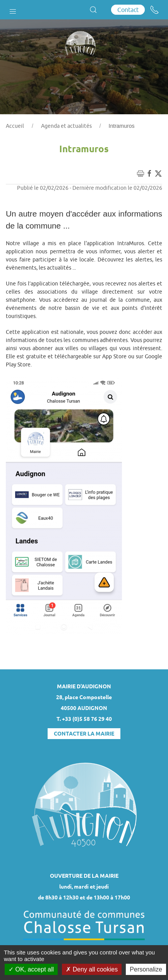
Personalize (146, 969)
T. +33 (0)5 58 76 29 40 (84, 719)
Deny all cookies (92, 969)
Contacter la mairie (84, 734)
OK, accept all (31, 969)
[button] (13, 10)
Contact (128, 10)
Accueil (15, 126)
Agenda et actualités (66, 126)
